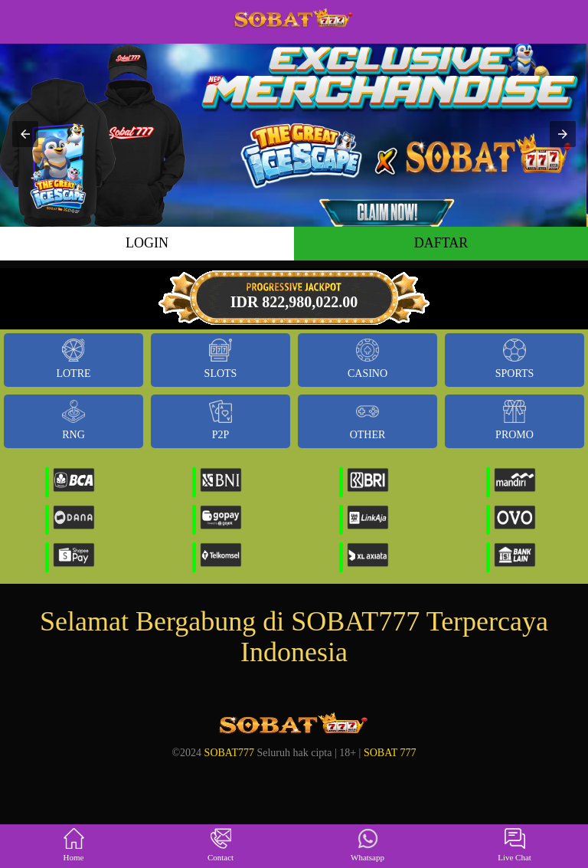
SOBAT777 (229, 753)
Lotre (73, 359)
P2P (220, 420)
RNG (73, 420)
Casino (367, 359)
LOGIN (147, 243)
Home (74, 845)
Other (368, 420)
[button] (25, 134)
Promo (514, 420)
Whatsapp (367, 845)
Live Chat (514, 845)
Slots (221, 359)
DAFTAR (441, 243)
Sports (515, 359)
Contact (220, 845)
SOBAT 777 (390, 753)
